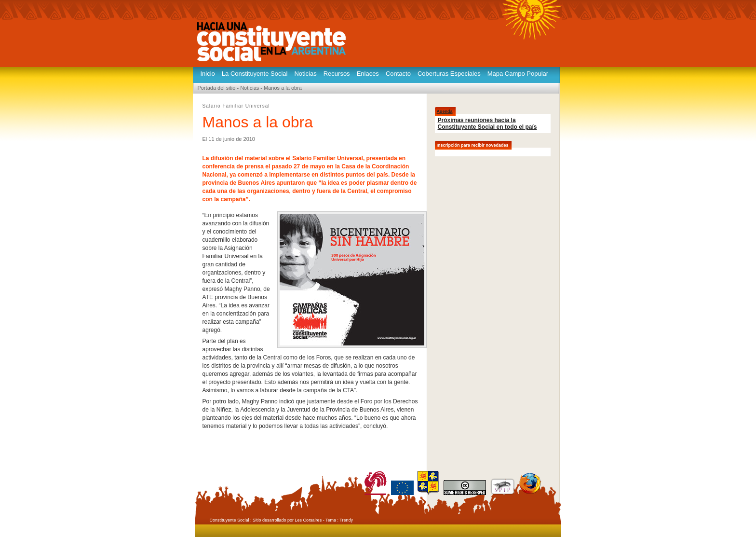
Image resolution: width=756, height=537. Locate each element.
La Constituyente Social (255, 74)
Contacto (398, 74)
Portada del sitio (217, 88)
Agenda (445, 111)
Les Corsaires (309, 520)
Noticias (305, 74)
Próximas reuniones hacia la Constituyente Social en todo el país (487, 124)
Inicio (208, 74)
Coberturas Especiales (449, 74)
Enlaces (368, 74)
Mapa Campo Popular (518, 74)
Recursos (337, 74)
